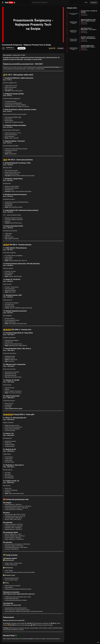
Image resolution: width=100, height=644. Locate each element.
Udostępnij (60, 48)
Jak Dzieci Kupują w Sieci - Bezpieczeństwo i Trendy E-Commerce (88, 46)
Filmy (86, 2)
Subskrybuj (22, 48)
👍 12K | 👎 (52, 48)
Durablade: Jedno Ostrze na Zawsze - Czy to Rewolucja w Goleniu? (88, 38)
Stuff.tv (10, 3)
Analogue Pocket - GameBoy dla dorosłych (89, 12)
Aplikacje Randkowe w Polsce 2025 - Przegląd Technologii (88, 20)
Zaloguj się (94, 2)
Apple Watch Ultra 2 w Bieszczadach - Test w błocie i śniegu (89, 29)
